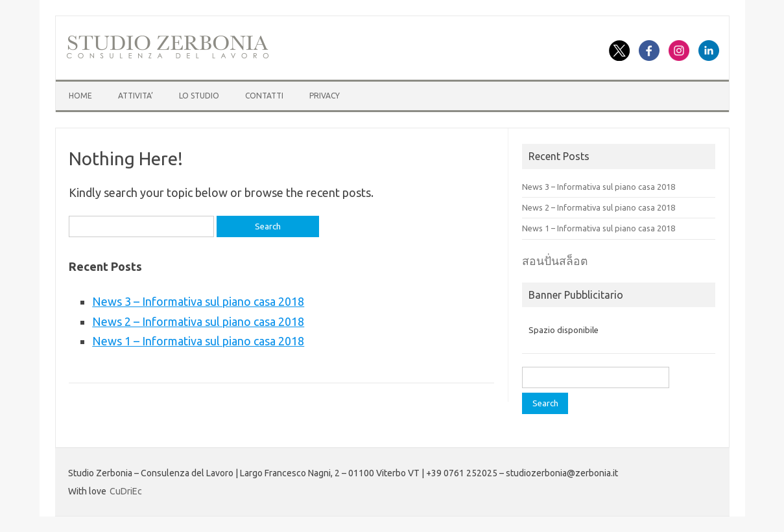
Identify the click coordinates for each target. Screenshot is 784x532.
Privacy (325, 96)
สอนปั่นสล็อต (555, 261)
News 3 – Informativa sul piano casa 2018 (198, 301)
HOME (80, 96)
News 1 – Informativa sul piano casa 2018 (198, 341)
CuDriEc (126, 491)
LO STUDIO (199, 96)
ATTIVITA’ (136, 96)
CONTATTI (264, 96)
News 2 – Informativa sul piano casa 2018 (198, 321)
